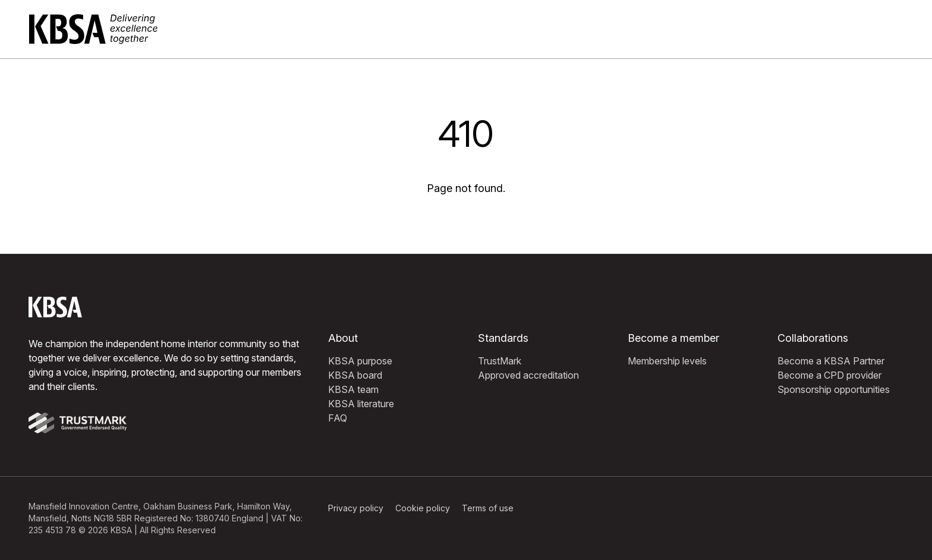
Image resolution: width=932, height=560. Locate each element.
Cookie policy (423, 508)
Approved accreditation (528, 375)
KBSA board (355, 375)
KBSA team (353, 389)
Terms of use (488, 508)
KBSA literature (361, 404)
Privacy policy (356, 508)
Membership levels (667, 361)
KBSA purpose (360, 361)
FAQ (338, 418)
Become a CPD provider (829, 375)
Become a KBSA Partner (831, 361)
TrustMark (500, 361)
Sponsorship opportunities (834, 389)
